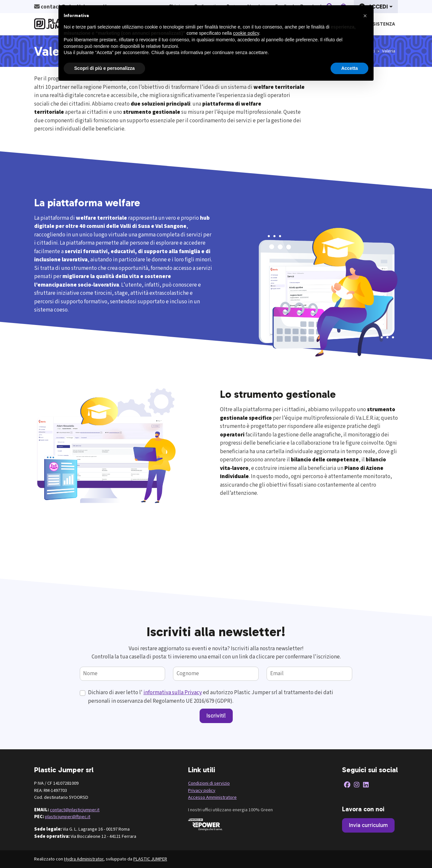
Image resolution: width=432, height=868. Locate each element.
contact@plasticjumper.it (75, 810)
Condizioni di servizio (209, 783)
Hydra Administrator (84, 859)
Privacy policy (202, 790)
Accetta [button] (349, 68)
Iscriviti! (216, 716)
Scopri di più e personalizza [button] (104, 68)
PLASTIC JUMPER (150, 859)
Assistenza (381, 24)
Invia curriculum (368, 825)
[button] (365, 16)
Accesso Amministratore (212, 797)
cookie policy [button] (246, 33)
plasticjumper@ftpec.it (68, 817)
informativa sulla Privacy (173, 693)
